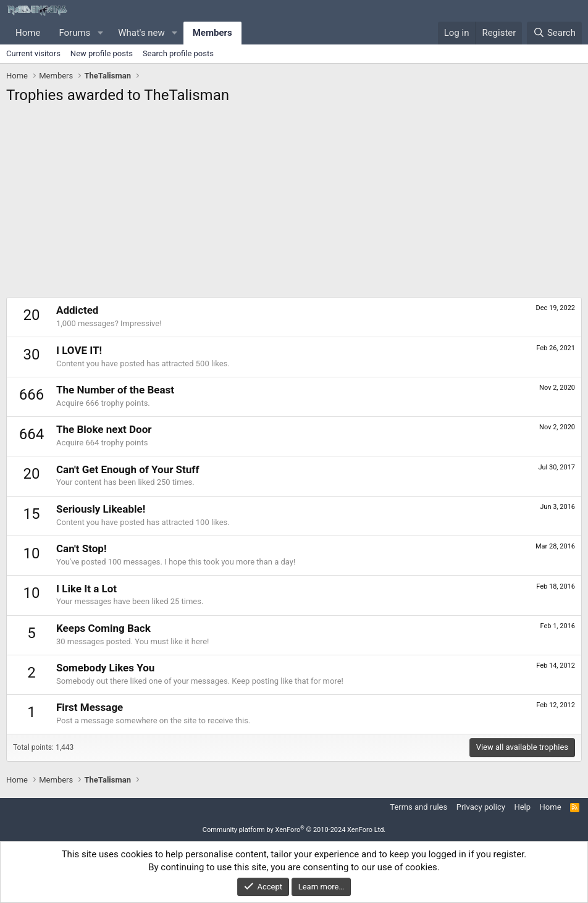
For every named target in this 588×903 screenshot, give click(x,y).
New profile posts (102, 53)
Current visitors (33, 53)
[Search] (554, 33)
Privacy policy (481, 807)
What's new (141, 33)
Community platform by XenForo (294, 830)
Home (28, 33)
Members (212, 33)
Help (522, 807)
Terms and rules (418, 807)
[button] (100, 33)
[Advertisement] (294, 204)
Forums (74, 33)
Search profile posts (178, 53)
